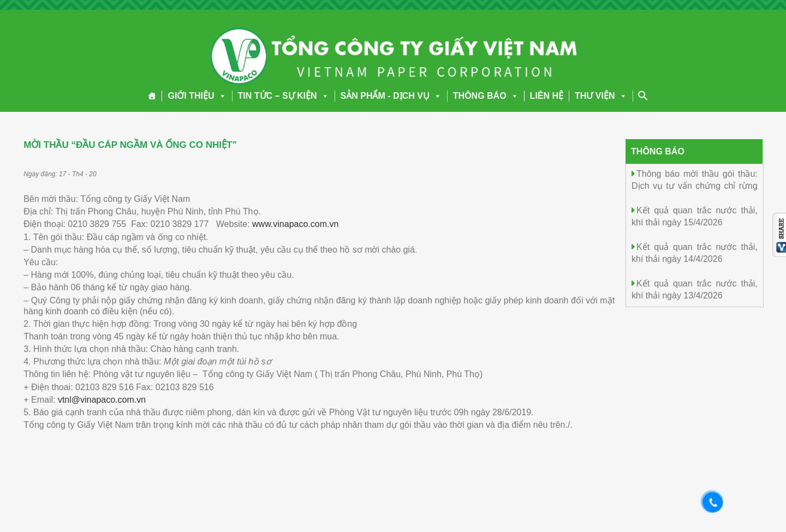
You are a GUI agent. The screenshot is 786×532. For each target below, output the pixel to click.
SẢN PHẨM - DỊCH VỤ (391, 96)
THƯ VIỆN (601, 96)
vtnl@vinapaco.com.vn (102, 400)
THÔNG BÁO (486, 96)
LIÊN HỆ (547, 96)
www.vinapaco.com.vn (295, 224)
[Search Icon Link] (643, 95)
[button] (221, 96)
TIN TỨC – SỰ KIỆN (284, 96)
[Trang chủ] (152, 96)
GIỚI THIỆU (197, 96)
